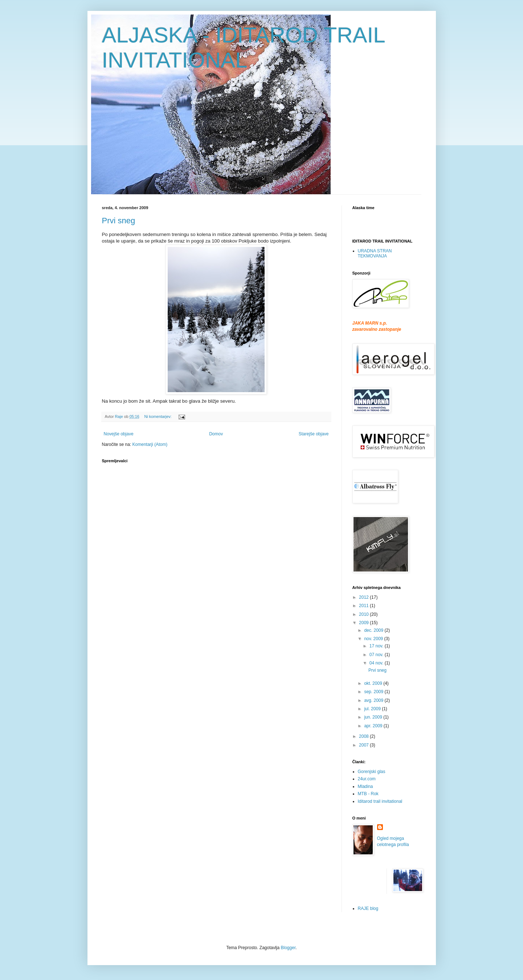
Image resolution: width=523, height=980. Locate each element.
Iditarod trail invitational (380, 801)
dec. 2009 (374, 630)
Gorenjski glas (372, 772)
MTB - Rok (368, 794)
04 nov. (377, 663)
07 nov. (377, 655)
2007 (364, 745)
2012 (364, 597)
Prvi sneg (119, 221)
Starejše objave (314, 434)
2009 (364, 623)
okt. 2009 (374, 683)
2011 (364, 606)
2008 (364, 736)
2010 (364, 614)
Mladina (365, 786)
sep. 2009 (374, 692)
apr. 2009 (374, 726)
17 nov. (377, 646)
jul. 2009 (373, 709)
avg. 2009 (374, 700)
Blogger (288, 948)
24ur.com (367, 779)
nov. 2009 (374, 639)
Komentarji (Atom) (150, 444)
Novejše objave (119, 434)
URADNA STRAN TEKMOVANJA (375, 253)
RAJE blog (368, 908)
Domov (216, 434)
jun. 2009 (374, 717)
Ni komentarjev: (159, 416)
